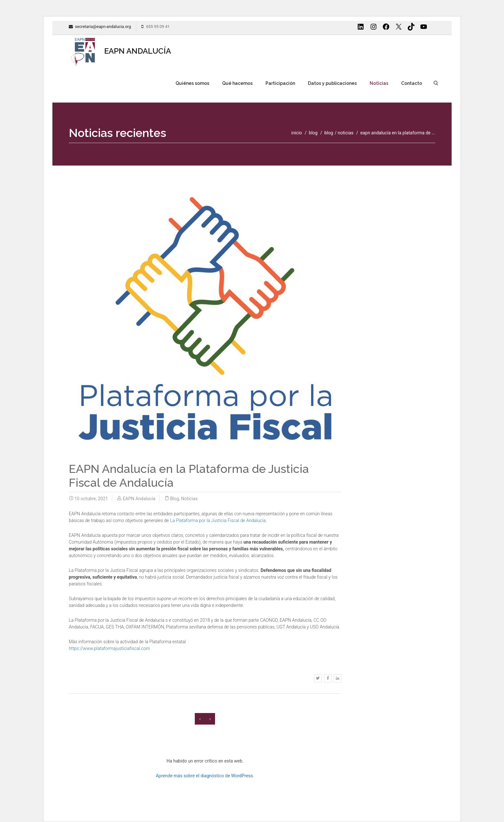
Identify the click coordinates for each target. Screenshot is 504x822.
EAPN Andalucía (139, 499)
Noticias (379, 83)
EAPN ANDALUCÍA (120, 51)
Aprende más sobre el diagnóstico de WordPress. (205, 776)
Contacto (412, 83)
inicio (297, 133)
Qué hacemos (237, 83)
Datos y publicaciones (332, 83)
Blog (329, 133)
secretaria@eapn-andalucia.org (103, 27)
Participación (280, 83)
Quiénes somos (192, 83)
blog (313, 133)
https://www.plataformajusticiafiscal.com (109, 648)
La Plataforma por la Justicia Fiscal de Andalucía (218, 520)
